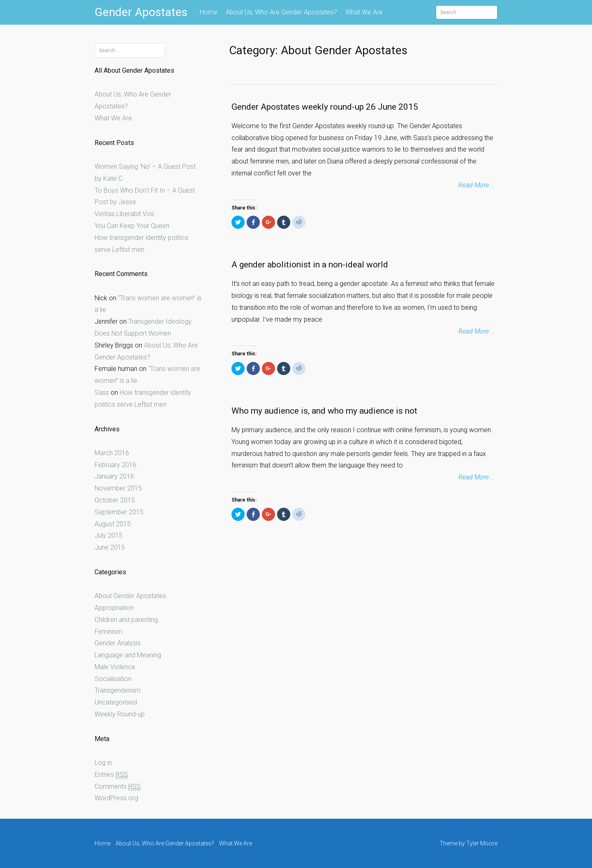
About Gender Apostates (130, 596)
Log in (103, 763)
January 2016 (114, 476)
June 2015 (110, 547)
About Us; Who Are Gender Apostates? (281, 12)
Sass (102, 393)
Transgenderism (118, 690)
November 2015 (118, 488)
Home (209, 12)
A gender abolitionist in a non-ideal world (310, 265)
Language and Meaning (128, 655)
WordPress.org (116, 798)
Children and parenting (126, 620)
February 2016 (116, 465)
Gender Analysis (118, 643)
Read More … (476, 185)
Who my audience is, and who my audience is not (324, 411)
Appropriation (114, 608)
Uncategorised (116, 702)
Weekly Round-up (120, 714)
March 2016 (112, 453)
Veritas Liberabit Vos (124, 214)
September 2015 (119, 512)
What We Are (364, 12)
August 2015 (113, 524)
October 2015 (115, 500)
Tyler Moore (482, 843)
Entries (111, 775)
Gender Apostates (141, 12)
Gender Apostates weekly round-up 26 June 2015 (325, 107)
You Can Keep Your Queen (132, 226)
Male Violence (115, 667)
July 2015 (109, 535)
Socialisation (113, 679)
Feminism (109, 632)
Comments (118, 787)
